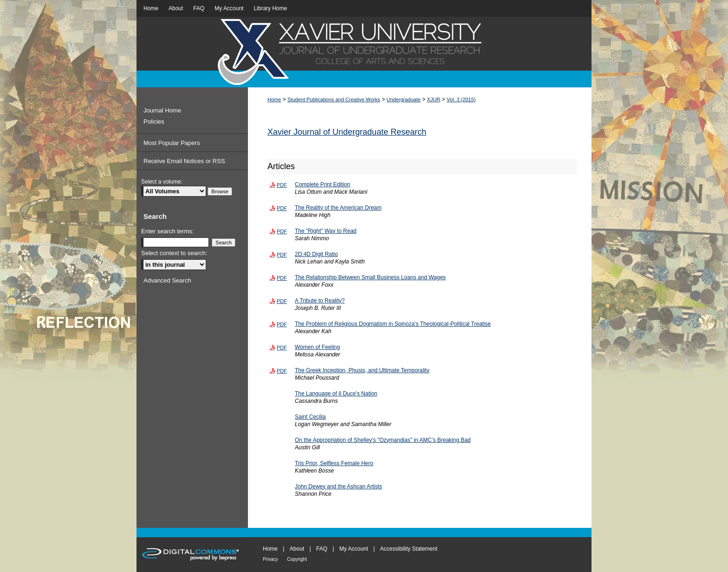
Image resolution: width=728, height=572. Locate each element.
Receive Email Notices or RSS (184, 161)
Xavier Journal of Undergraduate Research (347, 132)
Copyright (297, 559)
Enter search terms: (167, 231)
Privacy (270, 559)
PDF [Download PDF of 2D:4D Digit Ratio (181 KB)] (282, 255)
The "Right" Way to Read (326, 231)
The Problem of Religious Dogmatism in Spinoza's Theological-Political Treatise (393, 324)
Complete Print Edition (322, 184)
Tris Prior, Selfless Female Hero (334, 463)
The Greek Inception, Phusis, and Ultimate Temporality (362, 370)
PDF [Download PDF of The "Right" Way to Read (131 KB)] (282, 231)
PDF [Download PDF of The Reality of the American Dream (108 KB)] (282, 208)
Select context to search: (174, 253)
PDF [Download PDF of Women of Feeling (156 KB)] (282, 348)
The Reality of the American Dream (338, 208)
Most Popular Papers (172, 143)
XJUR (434, 99)
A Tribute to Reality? (320, 301)
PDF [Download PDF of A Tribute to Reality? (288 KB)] (282, 301)
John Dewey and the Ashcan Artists (338, 487)
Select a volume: (162, 182)
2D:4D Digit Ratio (316, 254)
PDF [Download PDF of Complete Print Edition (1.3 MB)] (282, 185)
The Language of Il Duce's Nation (336, 394)
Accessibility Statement (409, 549)
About (297, 549)
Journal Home (162, 110)
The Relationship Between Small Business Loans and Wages (370, 277)
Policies (154, 122)
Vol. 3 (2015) (461, 99)
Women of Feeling (317, 347)
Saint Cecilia (310, 417)
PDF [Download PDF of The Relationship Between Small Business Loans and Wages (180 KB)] (282, 278)
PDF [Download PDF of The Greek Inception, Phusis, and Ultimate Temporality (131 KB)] (282, 371)
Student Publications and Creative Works (334, 99)
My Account (354, 549)
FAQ (322, 549)
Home (274, 99)
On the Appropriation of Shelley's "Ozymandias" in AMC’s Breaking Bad (383, 440)
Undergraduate (404, 99)
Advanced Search (167, 280)
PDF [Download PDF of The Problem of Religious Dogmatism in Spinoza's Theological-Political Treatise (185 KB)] (282, 324)
